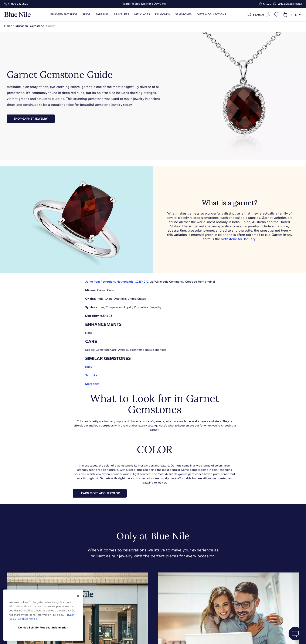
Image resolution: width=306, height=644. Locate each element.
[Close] (78, 596)
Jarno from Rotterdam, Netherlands (109, 282)
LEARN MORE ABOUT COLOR (100, 493)
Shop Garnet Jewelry (31, 119)
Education (21, 26)
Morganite (92, 384)
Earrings (101, 14)
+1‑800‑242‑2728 (18, 4)
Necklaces (142, 14)
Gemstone (37, 26)
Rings (86, 14)
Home (8, 26)
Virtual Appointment (290, 4)
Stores (267, 4)
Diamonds (162, 14)
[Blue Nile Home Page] (18, 15)
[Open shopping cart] (285, 14)
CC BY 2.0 (142, 282)
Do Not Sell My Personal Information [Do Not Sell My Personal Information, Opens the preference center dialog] (43, 628)
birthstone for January (238, 239)
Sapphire (91, 375)
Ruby (89, 367)
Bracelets (121, 14)
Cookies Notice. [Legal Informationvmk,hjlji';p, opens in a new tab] (27, 619)
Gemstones (183, 14)
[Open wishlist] (277, 14)
